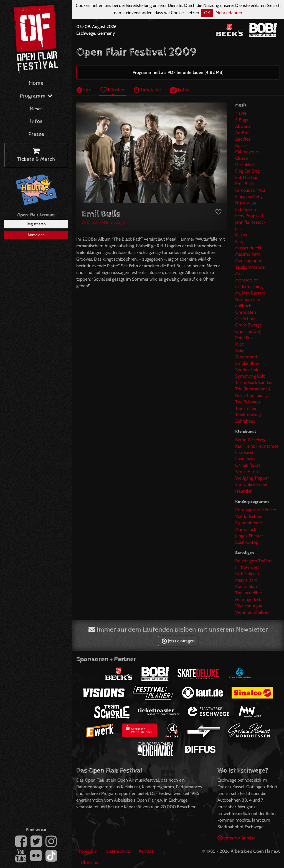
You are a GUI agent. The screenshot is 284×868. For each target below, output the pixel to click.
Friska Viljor (246, 203)
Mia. (239, 274)
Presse (36, 134)
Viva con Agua (249, 606)
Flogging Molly (249, 197)
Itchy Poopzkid (249, 216)
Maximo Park (247, 254)
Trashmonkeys (249, 415)
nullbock (243, 306)
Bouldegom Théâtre (254, 561)
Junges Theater (249, 536)
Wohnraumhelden (252, 612)
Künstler (113, 90)
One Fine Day (248, 331)
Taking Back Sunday (254, 382)
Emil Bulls (244, 184)
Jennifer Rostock (250, 222)
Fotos (179, 90)
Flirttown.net (247, 567)
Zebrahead (245, 421)
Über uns (89, 862)
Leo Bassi (244, 452)
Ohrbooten (246, 312)
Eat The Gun (247, 177)
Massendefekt (248, 248)
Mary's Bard (246, 580)
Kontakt (146, 851)
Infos (36, 122)
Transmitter (246, 408)
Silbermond (246, 357)
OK (207, 13)
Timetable (147, 90)
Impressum (87, 851)
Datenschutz (118, 851)
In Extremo (246, 209)
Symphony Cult (250, 376)
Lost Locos (245, 459)
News (36, 109)
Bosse (241, 145)
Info (84, 90)
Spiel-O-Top (247, 542)
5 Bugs (242, 120)
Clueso (242, 158)
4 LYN (241, 114)
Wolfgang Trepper (252, 478)
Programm (36, 96)
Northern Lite (248, 299)
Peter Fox (244, 338)
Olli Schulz (245, 319)
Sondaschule (247, 370)
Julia (239, 229)
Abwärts (243, 126)
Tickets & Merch (36, 155)
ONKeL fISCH (248, 465)
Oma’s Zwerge (248, 325)
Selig (240, 351)
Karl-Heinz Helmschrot (257, 446)
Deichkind (244, 165)
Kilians (241, 235)
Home (36, 83)
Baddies (243, 139)
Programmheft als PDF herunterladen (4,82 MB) (178, 72)
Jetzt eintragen (178, 641)
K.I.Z (239, 241)
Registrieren (36, 224)
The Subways (248, 402)
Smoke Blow (247, 363)
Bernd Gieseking (250, 440)
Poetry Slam (247, 586)
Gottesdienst (247, 574)
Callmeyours (247, 152)
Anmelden (36, 235)
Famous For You (250, 190)
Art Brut (242, 133)
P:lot (239, 344)
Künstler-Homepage (103, 222)
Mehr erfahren (229, 13)
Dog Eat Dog (247, 171)
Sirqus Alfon (247, 472)
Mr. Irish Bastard (250, 293)
